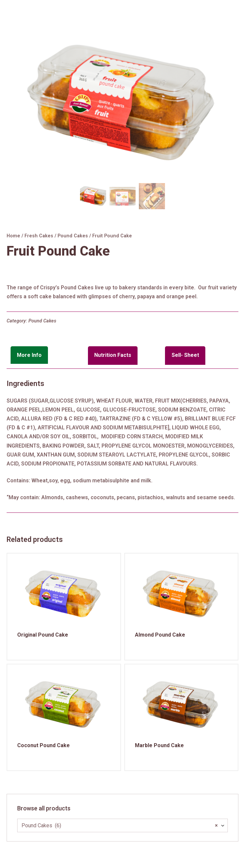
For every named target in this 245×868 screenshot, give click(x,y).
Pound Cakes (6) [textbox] (120, 825)
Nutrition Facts (113, 355)
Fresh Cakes (39, 236)
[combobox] (122, 825)
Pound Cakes (73, 236)
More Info (29, 355)
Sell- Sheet (185, 355)
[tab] (47, 356)
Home (13, 236)
